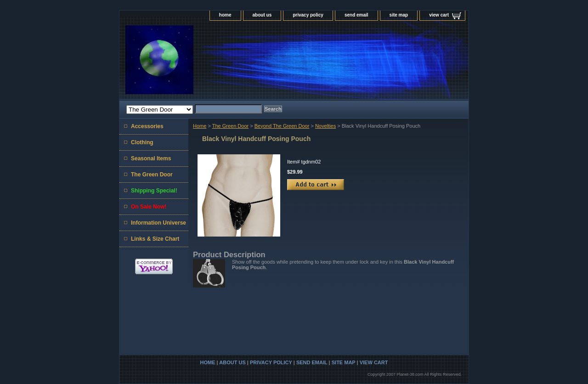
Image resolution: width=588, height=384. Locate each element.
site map (399, 15)
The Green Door (230, 126)
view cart (439, 15)
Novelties (325, 126)
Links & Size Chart (155, 239)
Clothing (142, 142)
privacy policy (308, 15)
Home (200, 126)
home (225, 15)
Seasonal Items (151, 158)
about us (262, 15)
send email (356, 15)
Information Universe (158, 223)
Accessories (147, 126)
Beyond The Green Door (282, 126)
